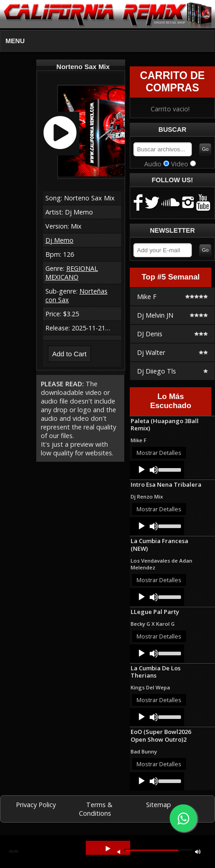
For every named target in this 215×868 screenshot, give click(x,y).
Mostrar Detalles (159, 453)
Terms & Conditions (96, 809)
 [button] (119, 851)
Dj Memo (59, 240)
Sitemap (159, 805)
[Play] (142, 470)
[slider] (169, 469)
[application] (157, 470)
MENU (15, 41)
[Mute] (154, 470)
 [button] (108, 849)
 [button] (198, 851)
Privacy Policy (36, 805)
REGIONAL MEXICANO (72, 273)
